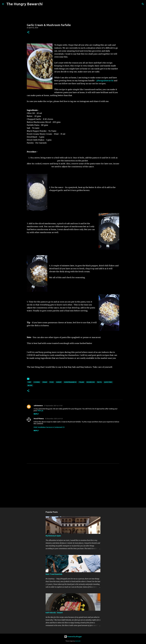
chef (29, 382)
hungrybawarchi (70, 382)
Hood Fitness (39, 419)
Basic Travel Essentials (54, 574)
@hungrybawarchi (105, 81)
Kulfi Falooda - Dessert (54, 613)
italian (81, 382)
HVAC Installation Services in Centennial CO (49, 427)
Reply (36, 414)
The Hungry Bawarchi (25, 4)
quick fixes (108, 382)
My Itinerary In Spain (53, 536)
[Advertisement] (73, 488)
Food (52, 382)
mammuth (78, 641)
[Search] (46, 4)
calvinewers (38, 406)
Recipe (30, 385)
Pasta (99, 382)
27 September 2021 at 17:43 (53, 406)
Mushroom (91, 382)
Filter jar (40, 411)
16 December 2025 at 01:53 (54, 419)
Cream (45, 382)
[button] (28, 32)
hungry (59, 382)
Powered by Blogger (73, 637)
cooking (37, 382)
